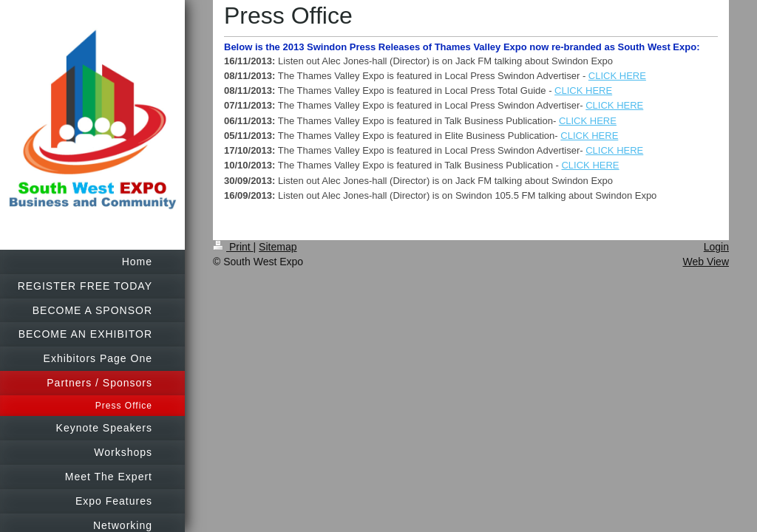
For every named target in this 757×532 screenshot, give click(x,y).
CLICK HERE (617, 76)
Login (716, 247)
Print (233, 247)
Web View (706, 262)
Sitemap (278, 247)
